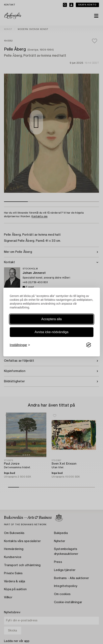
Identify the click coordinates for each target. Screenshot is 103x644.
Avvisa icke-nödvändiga (52, 332)
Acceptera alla (51, 319)
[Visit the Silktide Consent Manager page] (88, 345)
